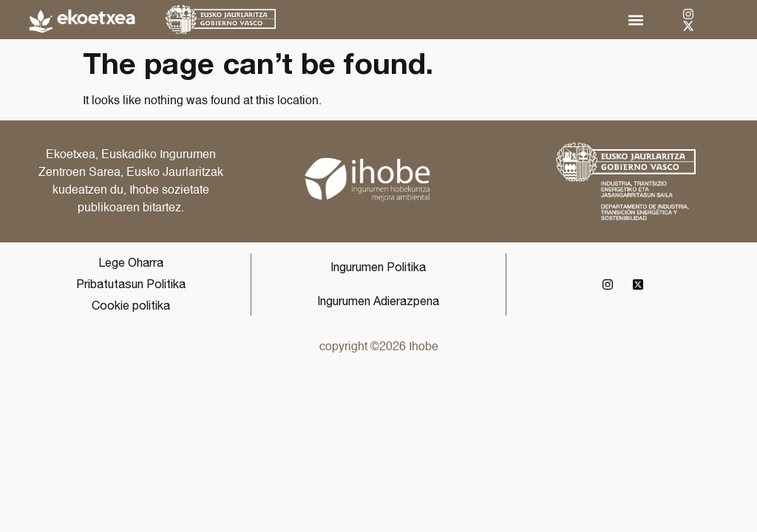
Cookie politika (131, 305)
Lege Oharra (131, 262)
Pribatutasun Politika (131, 284)
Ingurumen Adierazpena (378, 301)
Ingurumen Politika (378, 267)
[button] (635, 20)
